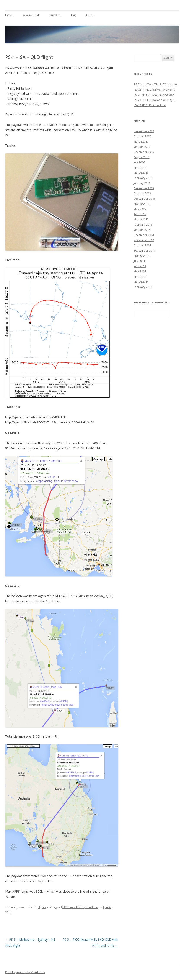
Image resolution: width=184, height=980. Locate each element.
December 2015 (144, 188)
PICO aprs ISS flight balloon (80, 907)
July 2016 (139, 162)
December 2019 (144, 131)
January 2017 (142, 147)
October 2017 (142, 136)
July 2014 (139, 261)
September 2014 (144, 250)
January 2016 (142, 183)
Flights (42, 907)
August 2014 (141, 256)
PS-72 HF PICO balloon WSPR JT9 (154, 90)
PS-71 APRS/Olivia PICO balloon (154, 95)
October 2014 (142, 245)
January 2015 (142, 230)
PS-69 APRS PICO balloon (150, 105)
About (90, 15)
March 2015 (141, 219)
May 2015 (140, 209)
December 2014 (144, 235)
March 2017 (141, 141)
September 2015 (144, 199)
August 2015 (141, 204)
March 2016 (141, 173)
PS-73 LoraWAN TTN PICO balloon (155, 84)
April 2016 (140, 167)
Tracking (55, 15)
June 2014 (140, 266)
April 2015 (140, 214)
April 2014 (140, 276)
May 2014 (140, 271)
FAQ (74, 15)
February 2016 (143, 178)
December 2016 (144, 152)
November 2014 (144, 240)
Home (9, 15)
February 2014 (143, 287)
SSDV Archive (31, 15)
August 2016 (141, 157)
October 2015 (142, 193)
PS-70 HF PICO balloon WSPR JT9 (154, 100)
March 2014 (141, 282)
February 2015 (143, 225)
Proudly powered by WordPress (25, 972)
